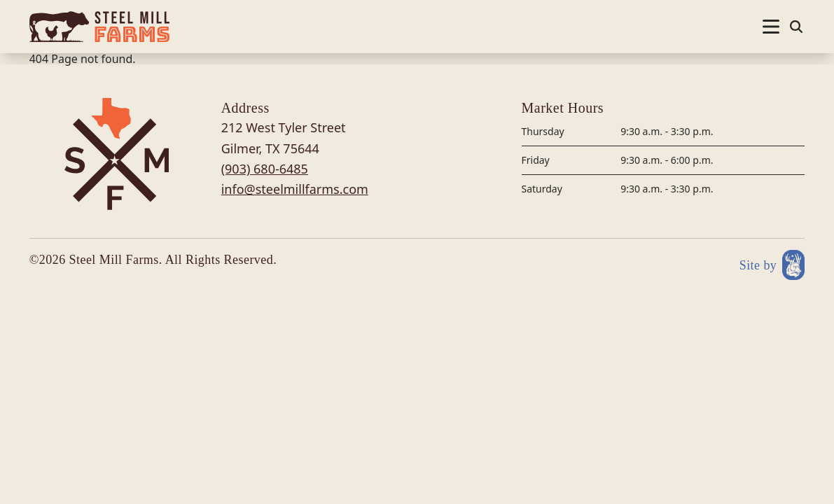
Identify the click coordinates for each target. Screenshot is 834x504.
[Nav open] (771, 27)
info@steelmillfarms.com (295, 189)
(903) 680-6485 (265, 169)
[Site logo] (99, 27)
